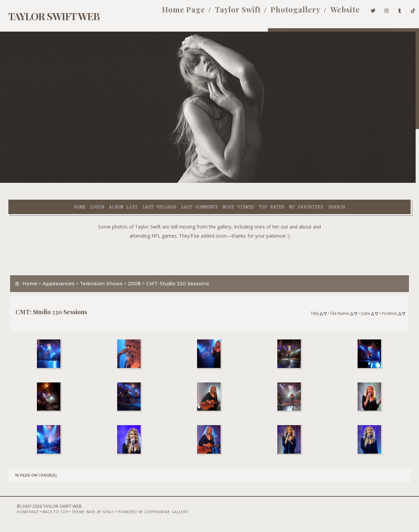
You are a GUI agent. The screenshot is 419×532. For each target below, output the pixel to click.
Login (41, 182)
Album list (67, 182)
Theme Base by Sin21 (80, 514)
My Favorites (250, 182)
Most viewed (182, 182)
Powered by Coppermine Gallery (140, 514)
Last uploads (103, 182)
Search (280, 182)
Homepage (15, 514)
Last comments (143, 182)
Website (334, 13)
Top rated (215, 182)
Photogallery (285, 13)
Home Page (173, 13)
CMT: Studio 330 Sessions (173, 267)
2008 (130, 267)
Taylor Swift (227, 13)
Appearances (54, 267)
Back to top (43, 514)
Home (23, 182)
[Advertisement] (209, 239)
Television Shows (97, 267)
